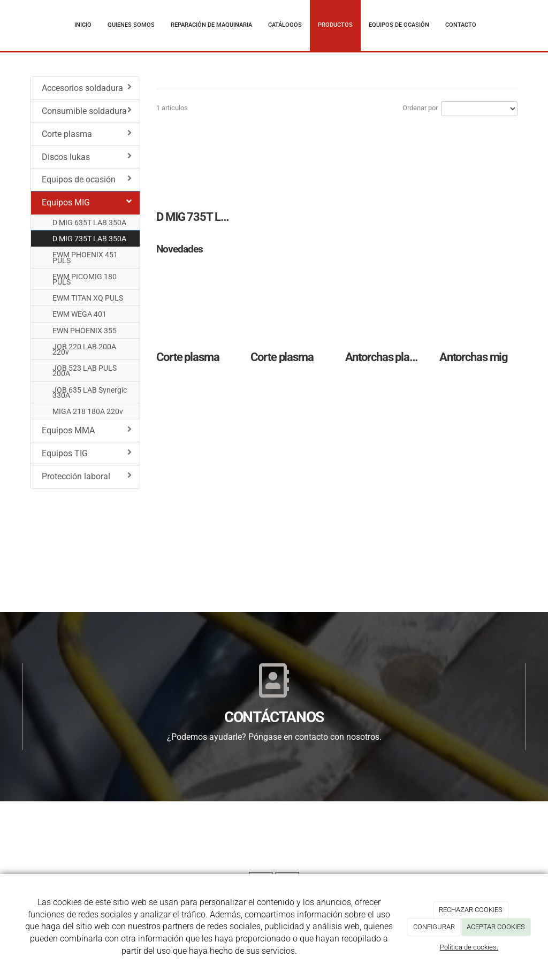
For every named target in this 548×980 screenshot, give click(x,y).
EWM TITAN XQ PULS (88, 298)
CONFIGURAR (434, 927)
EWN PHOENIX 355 (85, 331)
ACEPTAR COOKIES (496, 927)
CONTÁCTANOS (274, 717)
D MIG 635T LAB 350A (89, 223)
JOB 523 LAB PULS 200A (85, 371)
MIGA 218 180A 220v (88, 411)
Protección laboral (87, 476)
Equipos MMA (87, 430)
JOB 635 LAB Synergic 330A (90, 393)
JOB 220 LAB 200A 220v (84, 349)
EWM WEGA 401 (79, 314)
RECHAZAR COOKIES (471, 910)
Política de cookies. (469, 947)
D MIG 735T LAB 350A (89, 239)
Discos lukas (87, 157)
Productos (335, 25)
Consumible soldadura (87, 111)
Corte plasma (87, 134)
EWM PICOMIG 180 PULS (85, 279)
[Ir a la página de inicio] (20, 25)
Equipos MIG (87, 202)
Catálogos (285, 25)
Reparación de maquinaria (211, 25)
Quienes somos (131, 25)
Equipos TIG (87, 453)
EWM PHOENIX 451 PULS (85, 257)
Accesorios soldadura (87, 88)
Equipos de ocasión (399, 25)
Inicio (83, 25)
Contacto (461, 25)
